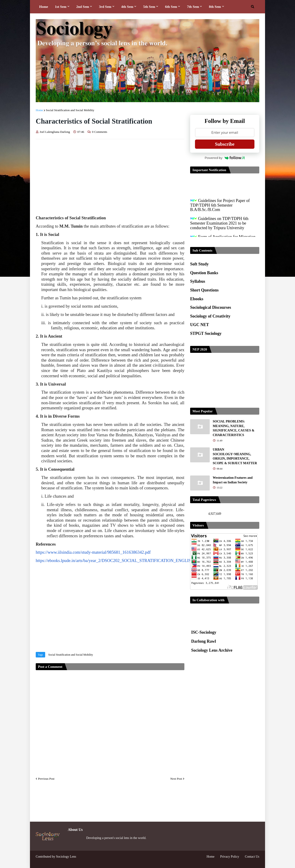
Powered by (225, 158)
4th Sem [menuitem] (127, 7)
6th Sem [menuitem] (171, 7)
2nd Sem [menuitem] (83, 7)
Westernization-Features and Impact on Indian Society (233, 480)
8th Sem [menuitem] (215, 7)
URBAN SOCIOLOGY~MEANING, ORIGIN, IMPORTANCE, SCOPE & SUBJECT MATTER (235, 456)
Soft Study (199, 264)
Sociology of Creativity (210, 316)
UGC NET (200, 325)
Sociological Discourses (211, 307)
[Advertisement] (110, 177)
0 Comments (100, 132)
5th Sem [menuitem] (149, 7)
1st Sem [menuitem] (61, 7)
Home (39, 110)
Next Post (176, 779)
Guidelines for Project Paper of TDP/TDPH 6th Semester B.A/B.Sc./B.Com (220, 208)
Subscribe (225, 144)
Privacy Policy (230, 857)
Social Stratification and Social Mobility (70, 110)
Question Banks (204, 273)
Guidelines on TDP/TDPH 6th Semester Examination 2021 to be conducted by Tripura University (219, 226)
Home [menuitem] (44, 7)
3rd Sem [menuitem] (105, 7)
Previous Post (46, 779)
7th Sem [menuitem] (193, 7)
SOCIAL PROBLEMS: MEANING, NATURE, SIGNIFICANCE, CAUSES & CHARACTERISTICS (234, 428)
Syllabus (198, 281)
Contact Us (252, 857)
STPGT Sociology (206, 333)
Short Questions (204, 290)
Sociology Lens (66, 857)
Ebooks (197, 299)
